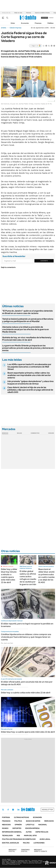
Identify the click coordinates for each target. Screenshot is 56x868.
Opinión (18, 825)
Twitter (3, 810)
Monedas (5, 433)
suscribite (45, 18)
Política (50, 23)
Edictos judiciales (10, 843)
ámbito (4, 28)
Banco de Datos (33, 821)
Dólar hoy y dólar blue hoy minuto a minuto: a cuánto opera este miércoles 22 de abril (9, 576)
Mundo (5, 828)
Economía (25, 23)
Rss (18, 836)
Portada (6, 817)
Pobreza (29, 13)
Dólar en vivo (18, 13)
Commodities (35, 433)
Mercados (49, 821)
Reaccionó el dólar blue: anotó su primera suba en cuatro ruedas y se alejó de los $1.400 (46, 576)
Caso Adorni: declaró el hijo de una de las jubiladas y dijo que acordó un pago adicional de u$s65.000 (30, 390)
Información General (12, 832)
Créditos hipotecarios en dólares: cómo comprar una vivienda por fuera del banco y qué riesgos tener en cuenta (26, 637)
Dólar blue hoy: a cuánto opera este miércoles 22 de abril (28, 732)
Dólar (13, 23)
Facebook (8, 810)
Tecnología (7, 836)
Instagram (13, 810)
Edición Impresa (32, 828)
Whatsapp (29, 810)
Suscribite (44, 261)
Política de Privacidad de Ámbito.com (19, 839)
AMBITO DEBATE (41, 850)
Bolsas (19, 433)
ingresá (51, 18)
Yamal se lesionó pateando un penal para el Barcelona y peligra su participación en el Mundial (28, 320)
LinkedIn (18, 810)
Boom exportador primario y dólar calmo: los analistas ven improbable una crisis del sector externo (29, 375)
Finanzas (38, 23)
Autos (29, 832)
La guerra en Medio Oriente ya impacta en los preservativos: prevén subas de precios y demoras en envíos (28, 348)
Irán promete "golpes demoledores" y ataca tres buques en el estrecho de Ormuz (31, 383)
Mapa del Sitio (30, 836)
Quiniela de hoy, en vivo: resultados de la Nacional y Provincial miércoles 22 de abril (27, 339)
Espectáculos (42, 832)
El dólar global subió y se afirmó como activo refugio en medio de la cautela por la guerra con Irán (28, 578)
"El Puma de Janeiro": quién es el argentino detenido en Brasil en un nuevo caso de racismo (27, 312)
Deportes (17, 828)
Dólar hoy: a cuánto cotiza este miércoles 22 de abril (26, 693)
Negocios (6, 825)
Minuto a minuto (8, 566)
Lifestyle (30, 825)
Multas (26, 843)
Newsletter (47, 810)
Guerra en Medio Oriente (42, 13)
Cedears (51, 433)
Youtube (24, 810)
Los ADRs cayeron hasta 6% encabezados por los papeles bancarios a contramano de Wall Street (29, 367)
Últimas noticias (21, 817)
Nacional (43, 825)
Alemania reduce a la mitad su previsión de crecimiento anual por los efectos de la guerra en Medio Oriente (26, 329)
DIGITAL (13, 850)
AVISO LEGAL (45, 839)
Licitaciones (39, 843)
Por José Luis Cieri (7, 643)
